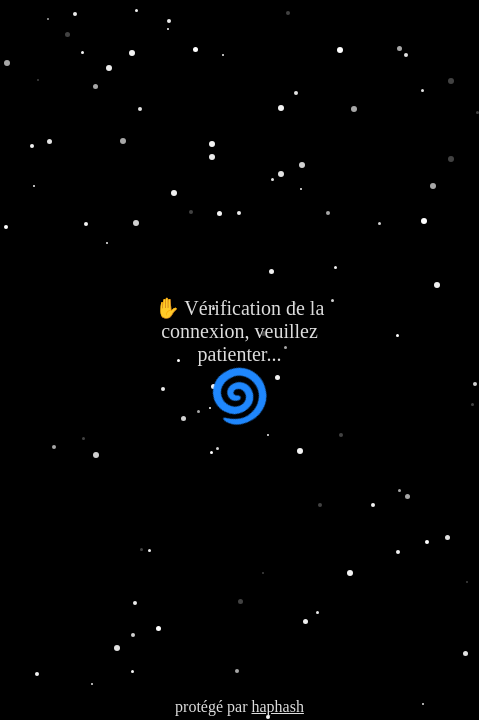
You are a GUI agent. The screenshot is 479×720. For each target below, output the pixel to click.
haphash (277, 706)
